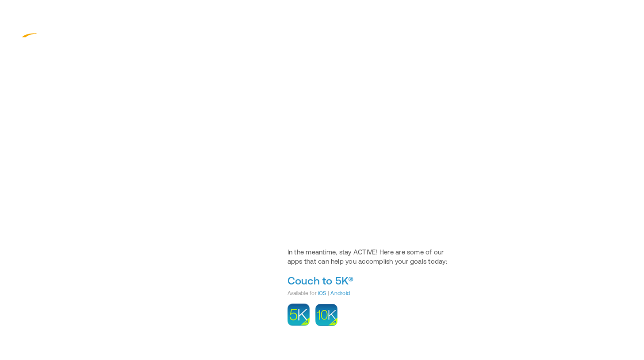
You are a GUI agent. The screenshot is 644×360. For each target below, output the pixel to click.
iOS (322, 293)
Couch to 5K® (321, 281)
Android (340, 293)
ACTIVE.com (49, 32)
